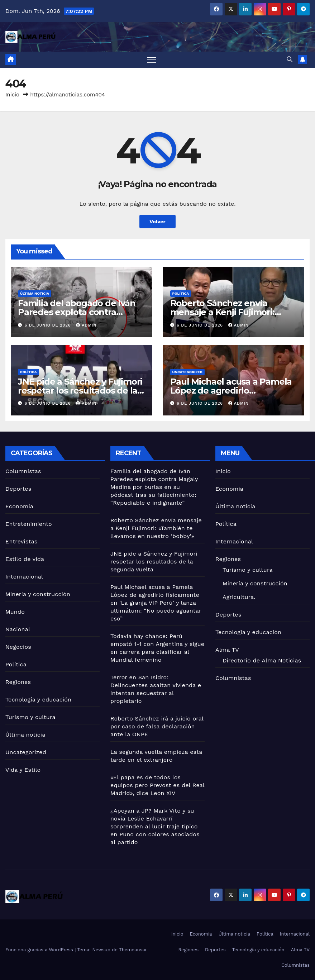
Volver (157, 222)
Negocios (18, 647)
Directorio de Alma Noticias (262, 660)
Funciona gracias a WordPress (40, 950)
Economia (19, 506)
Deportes (18, 489)
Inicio (12, 95)
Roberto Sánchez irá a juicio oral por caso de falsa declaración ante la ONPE (157, 726)
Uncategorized (188, 372)
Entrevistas (21, 541)
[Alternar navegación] (151, 60)
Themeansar (133, 950)
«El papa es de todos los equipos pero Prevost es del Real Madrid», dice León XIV (157, 785)
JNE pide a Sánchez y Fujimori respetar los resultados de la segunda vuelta (80, 391)
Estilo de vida (25, 559)
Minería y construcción (38, 594)
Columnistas (23, 471)
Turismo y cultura (30, 717)
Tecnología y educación (38, 700)
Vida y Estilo (23, 770)
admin (86, 325)
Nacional (18, 629)
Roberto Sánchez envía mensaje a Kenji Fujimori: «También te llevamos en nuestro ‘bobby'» (156, 528)
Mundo (15, 612)
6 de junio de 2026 (49, 325)
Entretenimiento (29, 524)
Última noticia (35, 293)
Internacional (24, 577)
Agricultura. (239, 597)
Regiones (18, 682)
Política (181, 293)
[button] (290, 59)
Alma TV (227, 650)
